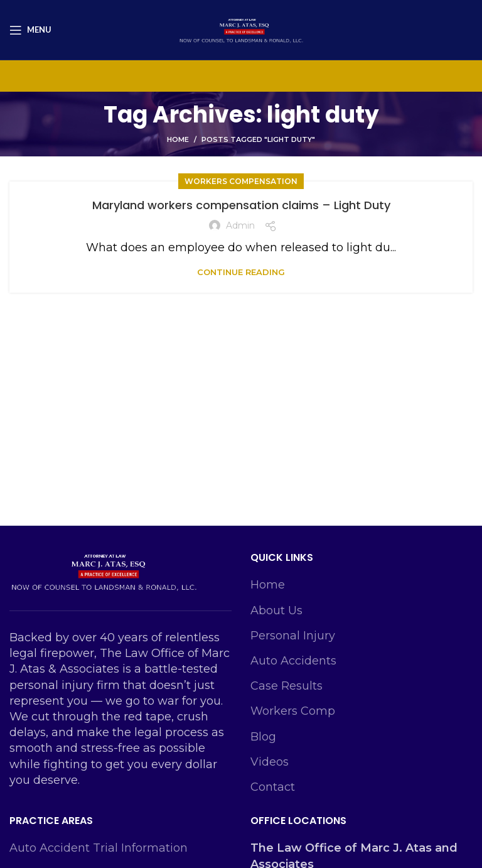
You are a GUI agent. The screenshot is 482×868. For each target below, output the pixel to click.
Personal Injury (293, 636)
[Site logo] (241, 29)
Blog (263, 737)
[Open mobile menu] (30, 30)
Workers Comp (293, 711)
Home (178, 139)
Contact (273, 787)
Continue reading (241, 272)
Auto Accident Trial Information (99, 848)
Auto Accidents (293, 661)
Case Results (287, 686)
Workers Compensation (241, 181)
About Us (276, 610)
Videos (270, 762)
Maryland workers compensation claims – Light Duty (241, 205)
